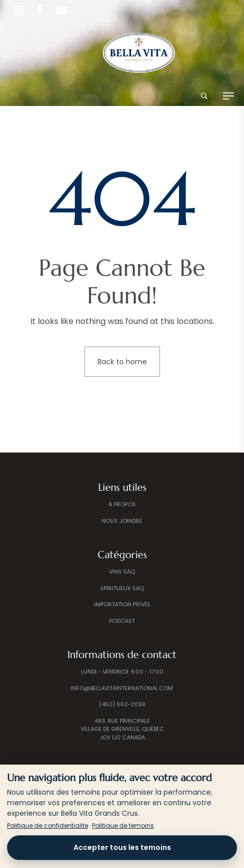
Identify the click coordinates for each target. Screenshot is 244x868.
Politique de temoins (123, 826)
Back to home (122, 362)
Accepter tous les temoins (122, 847)
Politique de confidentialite (48, 826)
